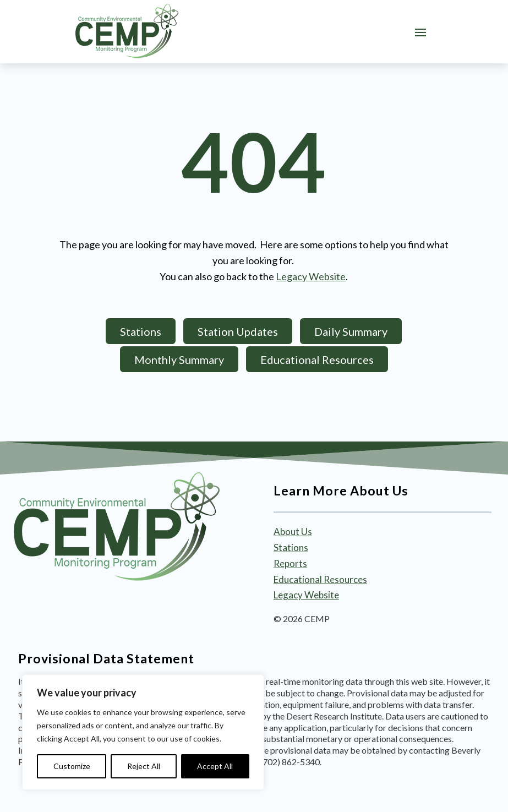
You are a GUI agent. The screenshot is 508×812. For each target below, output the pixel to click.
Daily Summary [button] (351, 331)
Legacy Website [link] (311, 276)
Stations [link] (291, 547)
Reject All (144, 766)
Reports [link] (290, 563)
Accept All (215, 766)
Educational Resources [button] (317, 359)
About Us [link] (293, 532)
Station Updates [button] (238, 331)
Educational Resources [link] (320, 579)
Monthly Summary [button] (179, 359)
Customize (72, 766)
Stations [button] (141, 331)
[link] (127, 31)
